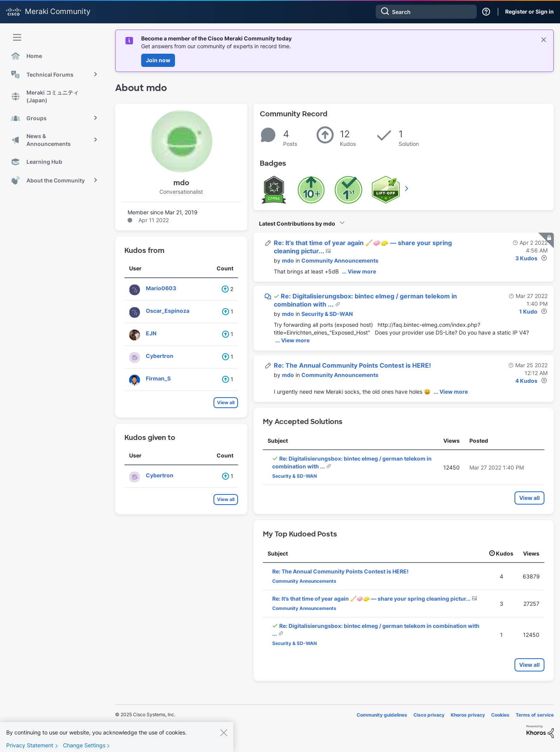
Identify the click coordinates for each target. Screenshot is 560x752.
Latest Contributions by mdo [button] (297, 223)
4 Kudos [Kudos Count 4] (526, 381)
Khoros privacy (468, 715)
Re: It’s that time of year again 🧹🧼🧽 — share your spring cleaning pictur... (372, 599)
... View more (359, 271)
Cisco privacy (429, 715)
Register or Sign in (529, 11)
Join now (158, 60)
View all (226, 402)
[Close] (224, 740)
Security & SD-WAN (327, 314)
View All (407, 188)
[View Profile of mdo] (288, 260)
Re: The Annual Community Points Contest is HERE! (352, 365)
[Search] (426, 12)
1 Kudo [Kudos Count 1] (528, 311)
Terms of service (535, 715)
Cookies (500, 715)
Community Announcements (340, 260)
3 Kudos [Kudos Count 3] (526, 258)
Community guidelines (382, 715)
